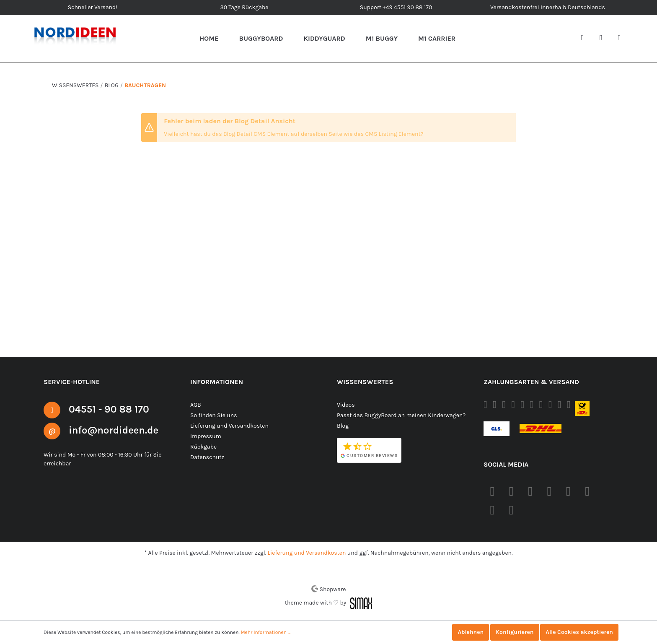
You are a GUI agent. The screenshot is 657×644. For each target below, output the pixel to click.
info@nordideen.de (114, 430)
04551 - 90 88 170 (110, 409)
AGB (197, 405)
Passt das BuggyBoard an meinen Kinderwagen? (401, 415)
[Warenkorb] (623, 39)
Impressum (205, 436)
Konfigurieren (512, 632)
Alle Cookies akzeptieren (578, 632)
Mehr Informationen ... (262, 632)
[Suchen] (586, 39)
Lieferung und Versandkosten (228, 426)
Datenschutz (207, 457)
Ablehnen (468, 632)
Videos (346, 405)
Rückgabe (203, 447)
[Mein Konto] (604, 39)
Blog (343, 426)
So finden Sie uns (213, 415)
